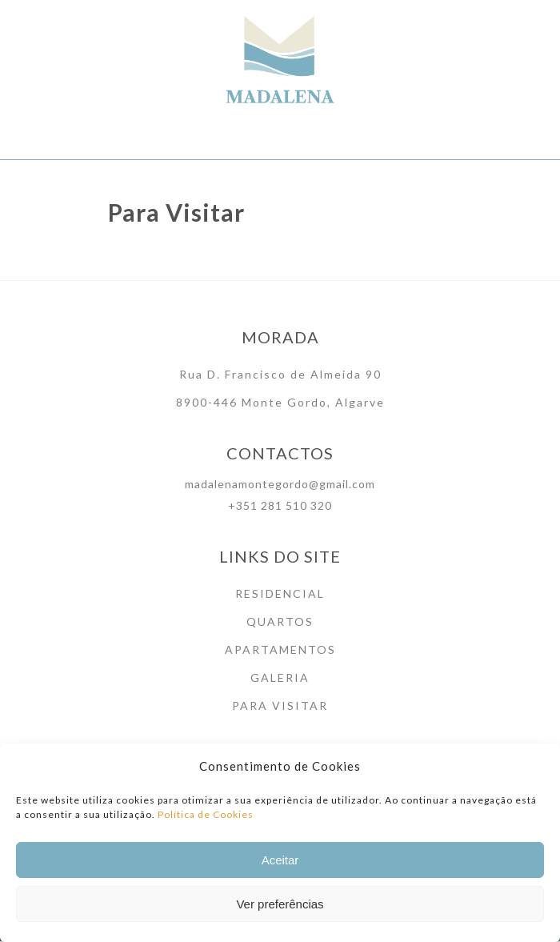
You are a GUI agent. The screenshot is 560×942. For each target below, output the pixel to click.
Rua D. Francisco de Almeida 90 (280, 374)
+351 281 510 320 (280, 505)
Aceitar (280, 865)
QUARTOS (280, 621)
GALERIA (280, 677)
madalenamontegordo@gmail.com (280, 484)
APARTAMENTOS (280, 649)
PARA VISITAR (280, 705)
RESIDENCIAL (280, 593)
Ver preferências (280, 909)
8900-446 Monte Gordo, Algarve (280, 402)
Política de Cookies (206, 819)
